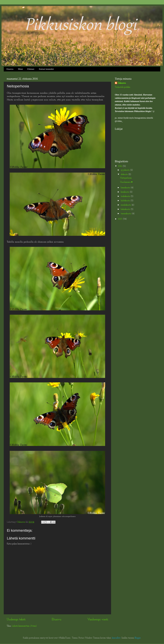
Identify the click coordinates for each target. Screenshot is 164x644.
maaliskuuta (126, 205)
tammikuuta (126, 214)
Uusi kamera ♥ (126, 182)
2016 (120, 166)
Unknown (122, 83)
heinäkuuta (126, 188)
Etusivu (10, 69)
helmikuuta (126, 209)
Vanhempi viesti (98, 620)
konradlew (116, 638)
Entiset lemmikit (46, 69)
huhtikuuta (126, 201)
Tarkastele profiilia (122, 87)
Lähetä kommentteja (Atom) (24, 626)
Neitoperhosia (126, 178)
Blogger (138, 638)
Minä (20, 69)
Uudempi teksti (16, 620)
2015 (120, 219)
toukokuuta (126, 196)
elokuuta (125, 174)
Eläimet (31, 69)
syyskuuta (125, 170)
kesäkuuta (125, 192)
